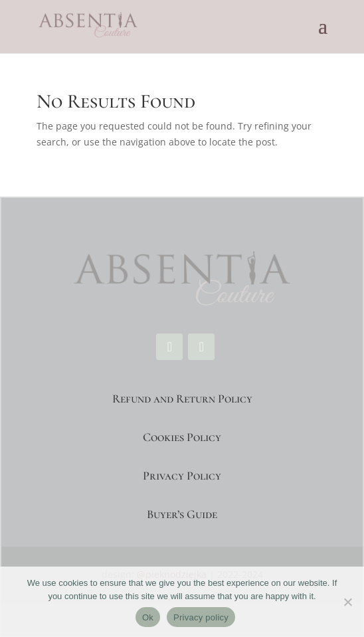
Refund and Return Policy (182, 399)
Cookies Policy (182, 437)
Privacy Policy (182, 476)
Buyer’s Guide (182, 514)
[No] (347, 602)
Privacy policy (201, 617)
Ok (148, 617)
